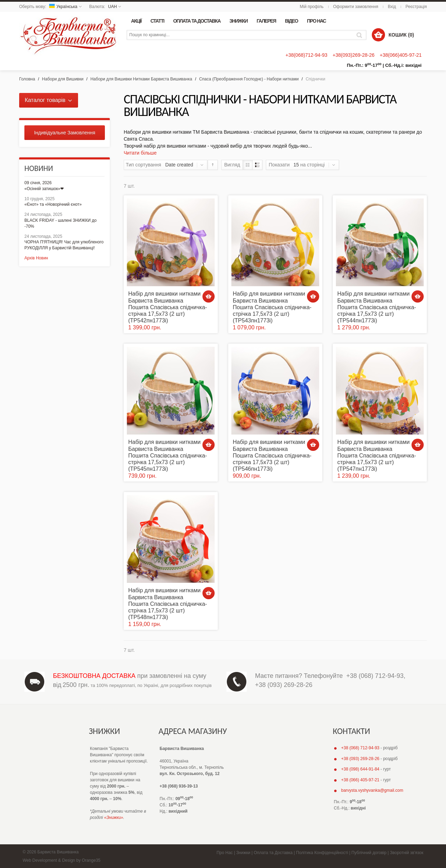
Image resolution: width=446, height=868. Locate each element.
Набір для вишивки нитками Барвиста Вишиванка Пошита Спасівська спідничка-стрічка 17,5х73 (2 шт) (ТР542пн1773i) (168, 307)
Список (257, 165)
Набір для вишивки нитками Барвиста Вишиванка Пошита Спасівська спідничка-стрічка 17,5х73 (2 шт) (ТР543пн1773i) (272, 307)
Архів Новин (36, 258)
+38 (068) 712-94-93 (375, 676)
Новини (39, 168)
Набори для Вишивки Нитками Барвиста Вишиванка (141, 79)
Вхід (392, 7)
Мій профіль (312, 7)
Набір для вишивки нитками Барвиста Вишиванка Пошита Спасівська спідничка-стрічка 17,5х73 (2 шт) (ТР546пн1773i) (272, 455)
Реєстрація (416, 7)
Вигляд (232, 165)
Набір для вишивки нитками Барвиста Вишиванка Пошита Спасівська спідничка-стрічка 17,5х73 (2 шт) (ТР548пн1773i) (168, 604)
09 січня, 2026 (38, 183)
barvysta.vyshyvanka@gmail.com (372, 790)
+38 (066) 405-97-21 (360, 780)
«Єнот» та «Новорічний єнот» (53, 204)
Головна (27, 79)
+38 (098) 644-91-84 (360, 769)
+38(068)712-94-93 (306, 55)
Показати (279, 165)
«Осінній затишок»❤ (44, 189)
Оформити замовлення (356, 7)
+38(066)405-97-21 (401, 55)
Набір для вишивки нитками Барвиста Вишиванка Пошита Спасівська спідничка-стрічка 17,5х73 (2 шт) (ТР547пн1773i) (377, 455)
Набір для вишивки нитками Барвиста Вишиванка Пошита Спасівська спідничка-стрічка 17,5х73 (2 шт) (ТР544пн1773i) (377, 307)
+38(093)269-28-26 (353, 55)
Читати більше (140, 153)
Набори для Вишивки (63, 79)
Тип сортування (143, 165)
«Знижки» (114, 818)
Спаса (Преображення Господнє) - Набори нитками (249, 79)
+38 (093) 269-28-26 (284, 685)
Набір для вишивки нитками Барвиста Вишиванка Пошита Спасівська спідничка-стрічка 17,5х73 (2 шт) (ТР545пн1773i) (168, 455)
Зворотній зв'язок (407, 853)
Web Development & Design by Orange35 (61, 860)
